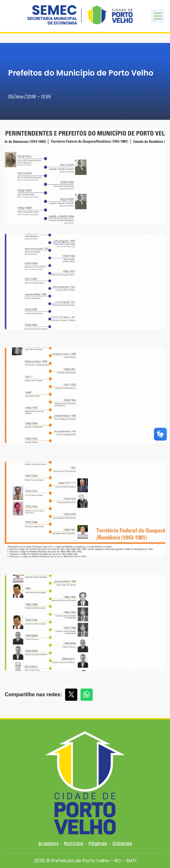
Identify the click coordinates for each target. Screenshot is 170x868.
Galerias (122, 843)
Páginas (98, 843)
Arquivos (48, 843)
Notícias (74, 843)
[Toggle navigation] (158, 16)
